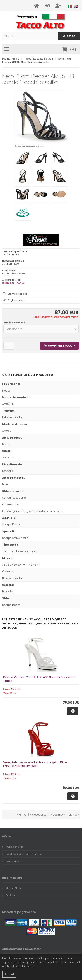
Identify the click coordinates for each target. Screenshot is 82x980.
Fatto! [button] (9, 974)
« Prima (22, 815)
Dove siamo (11, 861)
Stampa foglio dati (18, 294)
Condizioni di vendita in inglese (22, 854)
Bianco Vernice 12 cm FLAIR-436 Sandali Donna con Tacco (40, 679)
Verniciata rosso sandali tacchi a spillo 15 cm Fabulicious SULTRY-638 (36, 764)
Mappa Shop (11, 888)
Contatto (9, 895)
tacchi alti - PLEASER (14, 283)
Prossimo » (57, 815)
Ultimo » (74, 815)
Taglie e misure (17, 300)
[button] (41, 329)
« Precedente (38, 815)
